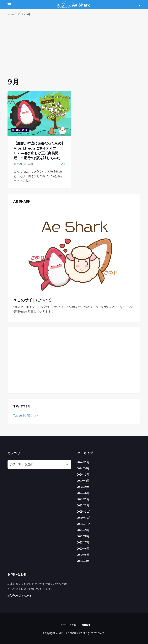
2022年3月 (83, 505)
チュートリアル (67, 625)
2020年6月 (83, 549)
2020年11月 (84, 524)
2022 (20, 14)
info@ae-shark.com (19, 595)
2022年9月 (83, 487)
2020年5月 (83, 555)
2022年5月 (83, 499)
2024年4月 (83, 468)
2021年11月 (84, 512)
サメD (20, 164)
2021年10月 (84, 518)
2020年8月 (83, 536)
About (86, 625)
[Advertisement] (74, 48)
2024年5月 (83, 462)
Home (11, 14)
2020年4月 (83, 561)
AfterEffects (20, 130)
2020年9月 (83, 530)
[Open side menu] (9, 5)
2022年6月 (83, 493)
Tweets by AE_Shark (26, 415)
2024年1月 (83, 475)
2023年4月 (83, 481)
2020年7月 (83, 542)
